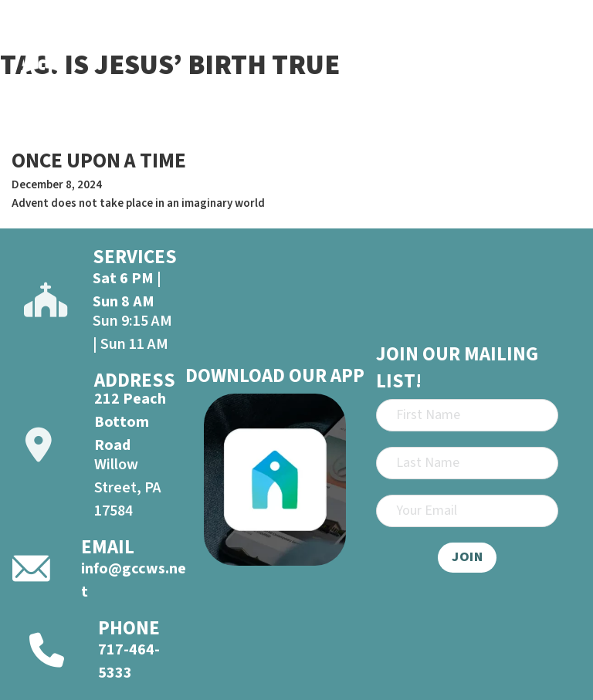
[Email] (467, 511)
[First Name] (467, 415)
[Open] (563, 42)
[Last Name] (467, 463)
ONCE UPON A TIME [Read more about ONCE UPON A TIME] (99, 161)
